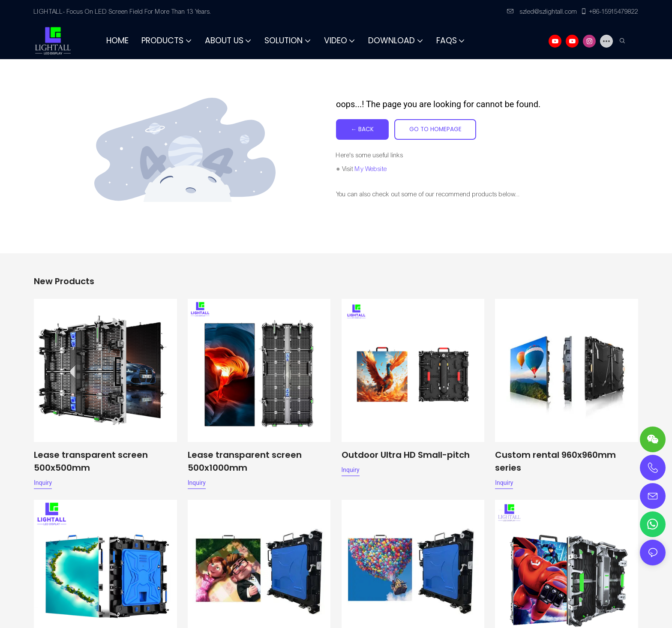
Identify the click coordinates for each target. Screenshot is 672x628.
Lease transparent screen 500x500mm (91, 461)
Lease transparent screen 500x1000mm (245, 461)
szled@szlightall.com (542, 12)
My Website (371, 169)
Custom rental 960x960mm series (555, 461)
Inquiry (43, 483)
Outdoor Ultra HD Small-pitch (406, 455)
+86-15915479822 (609, 12)
